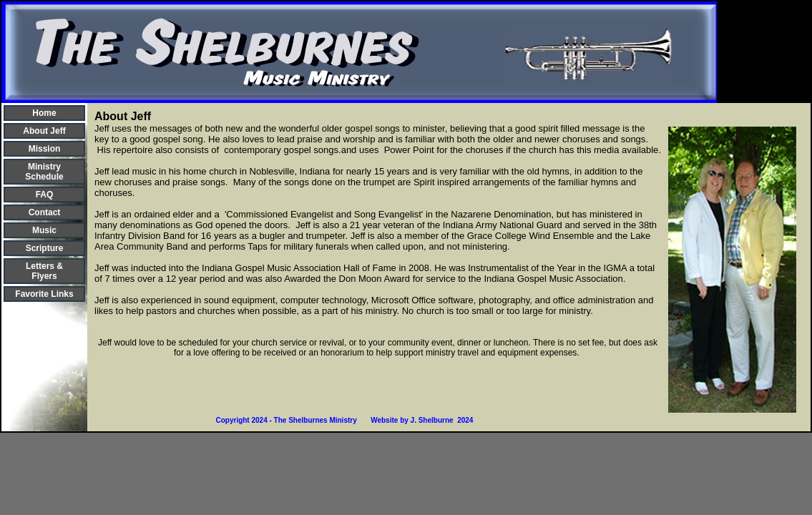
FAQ (45, 195)
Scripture (45, 248)
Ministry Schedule (44, 172)
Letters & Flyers (44, 271)
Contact (45, 212)
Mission (45, 149)
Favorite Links (44, 294)
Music (44, 230)
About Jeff (44, 131)
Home (44, 113)
